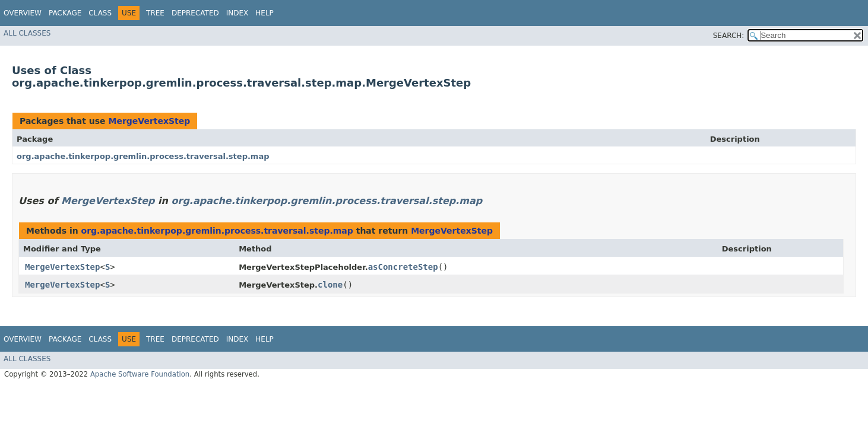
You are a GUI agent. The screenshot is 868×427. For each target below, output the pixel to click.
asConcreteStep (403, 267)
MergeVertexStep (149, 121)
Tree (155, 13)
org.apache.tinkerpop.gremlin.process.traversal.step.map (143, 156)
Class (100, 13)
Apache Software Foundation (140, 374)
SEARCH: (729, 36)
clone (330, 285)
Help (264, 13)
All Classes (27, 33)
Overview (23, 13)
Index (237, 13)
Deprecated (195, 13)
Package (65, 13)
